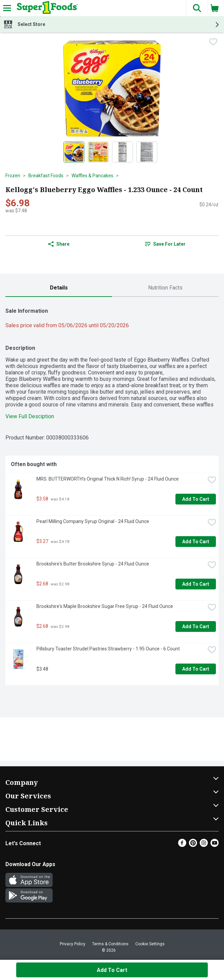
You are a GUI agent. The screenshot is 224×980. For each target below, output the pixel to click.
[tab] (59, 288)
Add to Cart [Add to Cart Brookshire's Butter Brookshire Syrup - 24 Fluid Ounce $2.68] (196, 584)
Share (59, 244)
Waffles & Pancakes (92, 176)
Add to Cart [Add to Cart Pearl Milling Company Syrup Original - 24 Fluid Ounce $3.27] (196, 542)
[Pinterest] (193, 845)
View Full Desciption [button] (30, 416)
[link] (165, 244)
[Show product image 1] (74, 152)
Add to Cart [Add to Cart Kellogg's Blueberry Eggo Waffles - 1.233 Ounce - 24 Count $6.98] (112, 970)
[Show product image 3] (122, 152)
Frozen (13, 176)
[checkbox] (213, 42)
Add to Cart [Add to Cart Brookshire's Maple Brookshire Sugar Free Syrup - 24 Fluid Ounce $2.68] (196, 626)
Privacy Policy (73, 944)
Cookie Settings (150, 944)
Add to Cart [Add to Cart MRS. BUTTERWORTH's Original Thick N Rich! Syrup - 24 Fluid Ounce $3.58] (196, 499)
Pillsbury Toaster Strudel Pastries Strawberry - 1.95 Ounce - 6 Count (108, 649)
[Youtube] (215, 845)
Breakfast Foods (46, 176)
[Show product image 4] (147, 152)
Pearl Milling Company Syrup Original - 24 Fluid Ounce (93, 521)
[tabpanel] (112, 494)
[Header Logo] (46, 8)
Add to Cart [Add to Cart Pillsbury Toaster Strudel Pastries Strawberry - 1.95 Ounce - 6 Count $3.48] (196, 669)
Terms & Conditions (110, 944)
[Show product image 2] (98, 152)
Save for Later (165, 244)
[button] (197, 8)
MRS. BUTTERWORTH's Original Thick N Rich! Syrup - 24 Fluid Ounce (108, 479)
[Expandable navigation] (7, 8)
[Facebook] (182, 845)
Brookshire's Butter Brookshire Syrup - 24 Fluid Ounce (93, 564)
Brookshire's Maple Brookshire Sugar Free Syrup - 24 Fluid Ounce (105, 606)
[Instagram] (204, 845)
